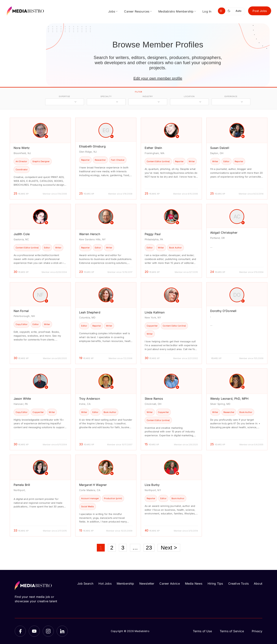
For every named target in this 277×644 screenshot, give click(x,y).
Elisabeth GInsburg (92, 146)
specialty (106, 96)
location (189, 96)
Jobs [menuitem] (112, 11)
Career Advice (170, 584)
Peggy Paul (153, 234)
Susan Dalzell (220, 148)
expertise (64, 96)
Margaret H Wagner (93, 485)
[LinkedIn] (62, 631)
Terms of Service (232, 631)
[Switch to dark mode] (230, 11)
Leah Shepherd (90, 312)
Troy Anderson (90, 399)
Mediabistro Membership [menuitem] (176, 11)
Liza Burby (152, 485)
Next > (169, 548)
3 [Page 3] (123, 548)
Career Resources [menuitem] (137, 11)
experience (231, 96)
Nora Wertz (22, 148)
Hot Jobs (105, 584)
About (258, 584)
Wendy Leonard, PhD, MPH (229, 399)
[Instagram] (48, 631)
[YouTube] (34, 631)
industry (148, 96)
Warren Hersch (90, 234)
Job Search (85, 584)
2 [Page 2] (112, 548)
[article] (40, 159)
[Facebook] (20, 631)
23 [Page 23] (149, 548)
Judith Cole (22, 234)
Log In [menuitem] (207, 11)
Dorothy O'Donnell (223, 311)
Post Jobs (260, 11)
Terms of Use (202, 631)
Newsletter (147, 584)
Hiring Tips (215, 584)
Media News (194, 584)
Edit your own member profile (158, 78)
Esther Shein (153, 148)
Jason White (22, 399)
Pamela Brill (22, 485)
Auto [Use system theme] (238, 11)
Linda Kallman (155, 312)
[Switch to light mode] (222, 11)
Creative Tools (239, 584)
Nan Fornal (21, 311)
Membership (125, 584)
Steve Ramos (154, 399)
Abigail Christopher (224, 233)
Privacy (257, 631)
